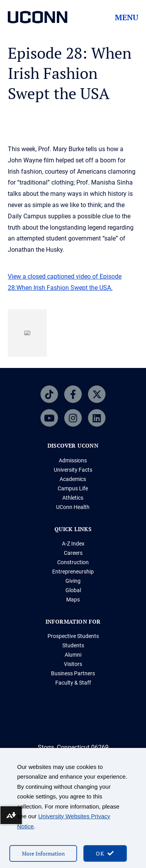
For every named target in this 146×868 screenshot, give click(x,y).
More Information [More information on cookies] (43, 853)
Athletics (73, 498)
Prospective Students (73, 636)
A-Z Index (73, 544)
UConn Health (73, 507)
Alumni (73, 655)
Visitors (73, 664)
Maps (73, 600)
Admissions (73, 460)
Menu (127, 17)
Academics (73, 479)
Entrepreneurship (73, 572)
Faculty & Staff (73, 683)
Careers (73, 553)
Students (73, 645)
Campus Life (73, 488)
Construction (73, 562)
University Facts (73, 470)
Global (73, 590)
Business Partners (73, 673)
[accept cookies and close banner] (105, 853)
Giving (73, 581)
